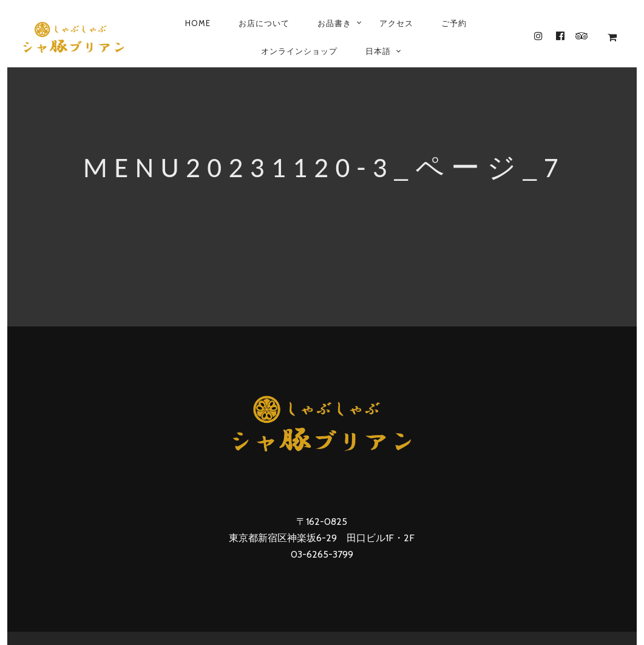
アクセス (396, 23)
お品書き (334, 23)
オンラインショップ (299, 51)
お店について (264, 23)
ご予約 (454, 23)
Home (198, 23)
